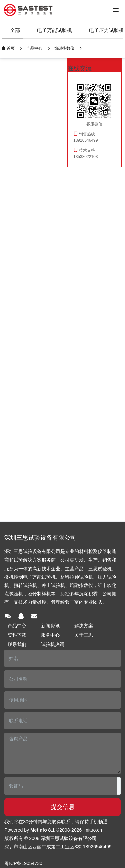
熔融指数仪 (64, 48)
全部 (15, 30)
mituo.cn (93, 830)
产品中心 (34, 48)
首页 (10, 48)
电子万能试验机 (54, 30)
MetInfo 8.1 (42, 830)
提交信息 (63, 807)
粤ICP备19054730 (23, 863)
